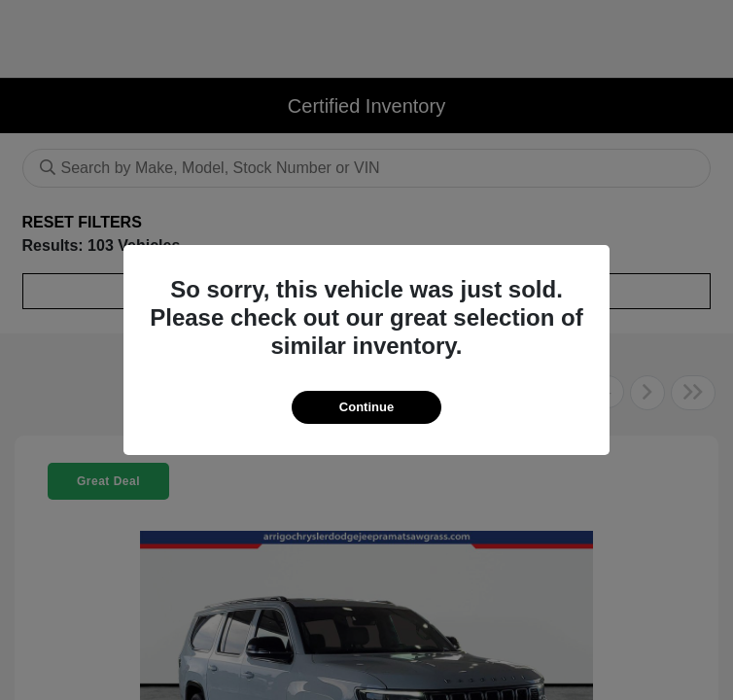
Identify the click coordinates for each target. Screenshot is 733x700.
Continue (366, 407)
